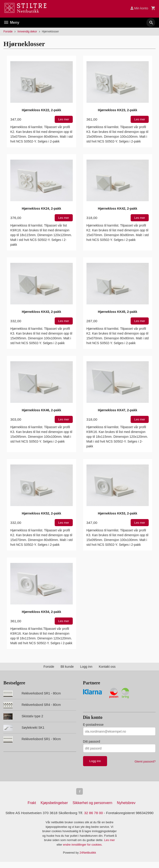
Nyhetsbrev (126, 803)
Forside (8, 32)
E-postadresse (93, 725)
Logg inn (86, 667)
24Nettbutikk (88, 859)
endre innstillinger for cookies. (83, 851)
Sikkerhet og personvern (92, 803)
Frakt (32, 803)
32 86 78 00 (104, 814)
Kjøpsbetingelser (54, 803)
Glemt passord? (145, 761)
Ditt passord (92, 741)
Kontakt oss (107, 667)
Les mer (109, 846)
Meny (11, 22)
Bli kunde (67, 667)
